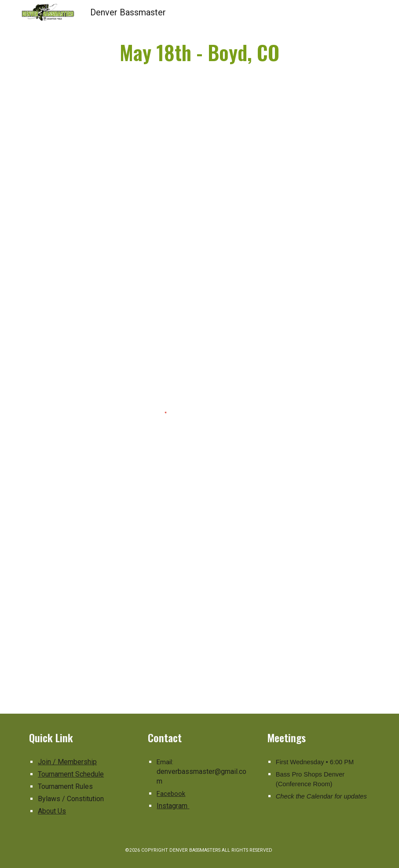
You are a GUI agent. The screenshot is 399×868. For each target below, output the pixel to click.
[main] (199, 53)
